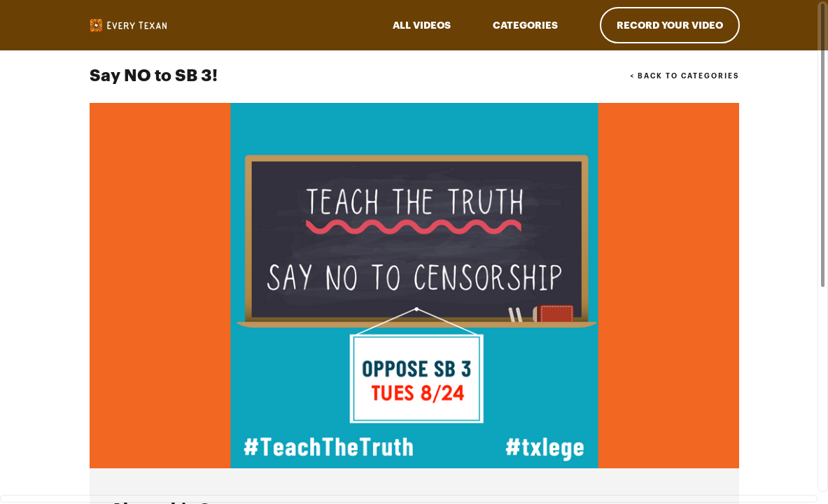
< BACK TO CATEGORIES (684, 76)
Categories (525, 25)
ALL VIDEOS (422, 25)
